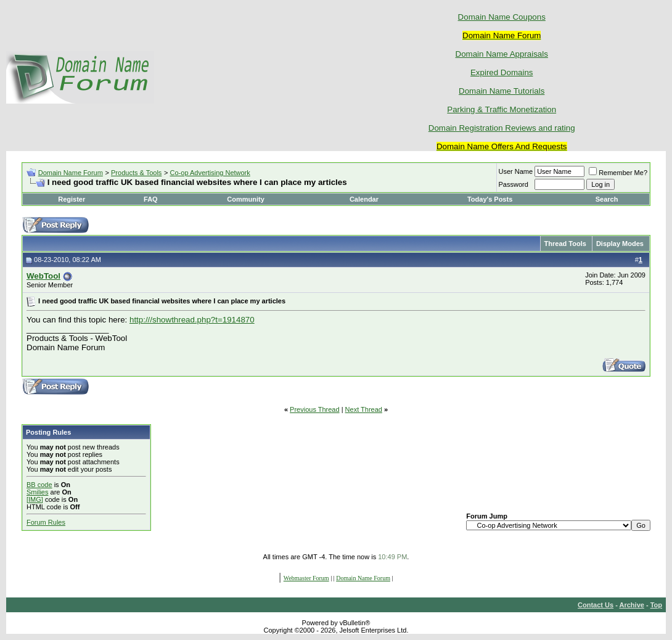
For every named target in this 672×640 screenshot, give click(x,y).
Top (656, 605)
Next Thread (364, 409)
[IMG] (35, 499)
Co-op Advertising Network (210, 173)
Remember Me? (618, 173)
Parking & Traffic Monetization (502, 109)
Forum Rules (46, 522)
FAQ (151, 199)
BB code (39, 485)
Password (514, 184)
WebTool (43, 276)
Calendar (364, 199)
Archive (632, 605)
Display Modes (620, 244)
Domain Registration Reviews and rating (502, 128)
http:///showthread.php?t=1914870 (192, 320)
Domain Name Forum (71, 173)
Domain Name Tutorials (502, 91)
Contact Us (596, 605)
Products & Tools (136, 173)
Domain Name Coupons (502, 17)
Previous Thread (315, 409)
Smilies (37, 492)
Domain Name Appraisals (502, 54)
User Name (516, 171)
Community (247, 199)
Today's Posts (490, 199)
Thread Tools (565, 244)
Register (72, 199)
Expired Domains (502, 72)
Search (607, 199)
